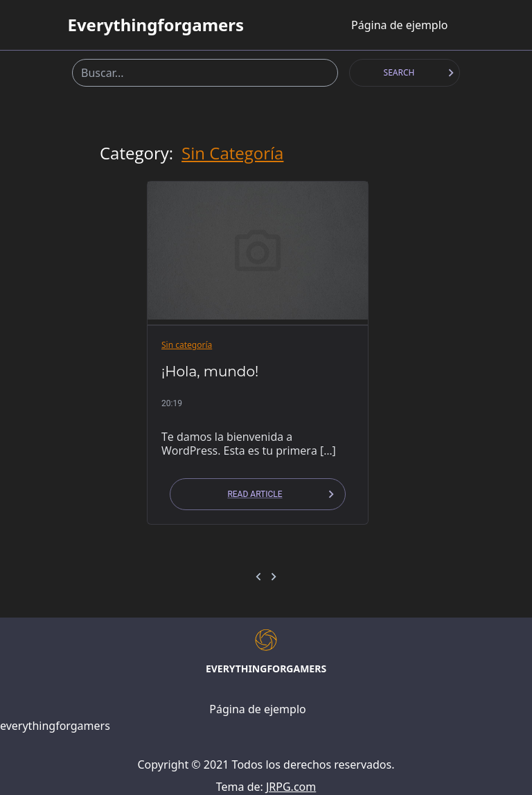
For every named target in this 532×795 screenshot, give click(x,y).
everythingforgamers (156, 25)
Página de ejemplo (399, 25)
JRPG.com (291, 787)
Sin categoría (232, 153)
